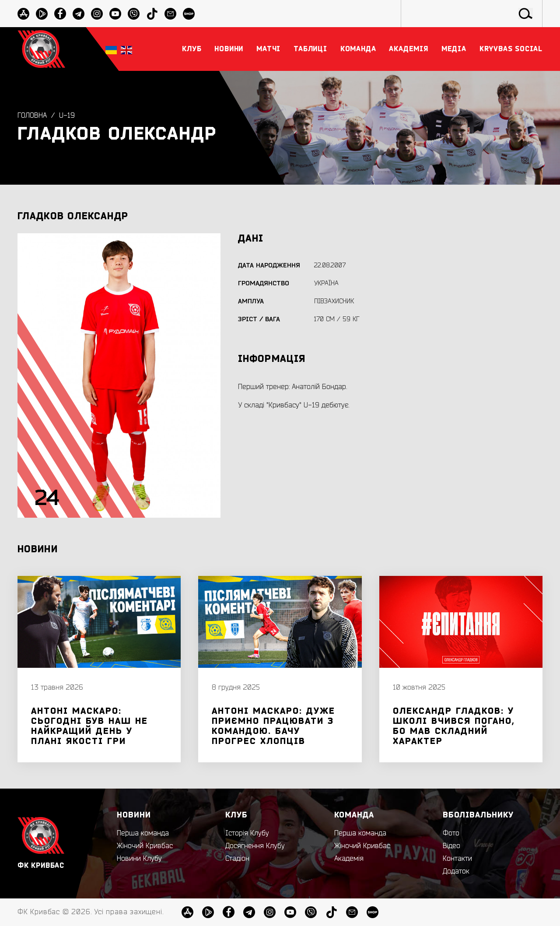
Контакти (457, 859)
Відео (451, 846)
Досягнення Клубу (255, 846)
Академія (349, 859)
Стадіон (237, 859)
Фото (451, 833)
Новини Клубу (139, 859)
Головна (32, 116)
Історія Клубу (247, 833)
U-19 (67, 116)
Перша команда (143, 833)
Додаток (456, 871)
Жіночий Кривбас (145, 846)
